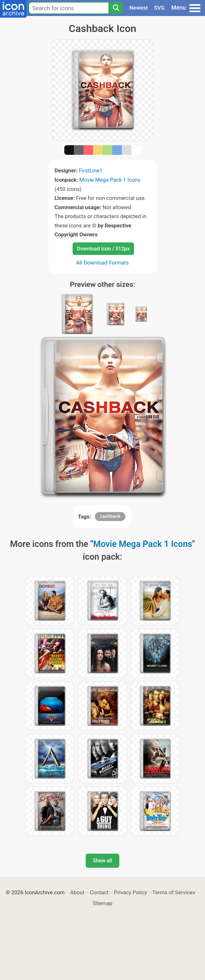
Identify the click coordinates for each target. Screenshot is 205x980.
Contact (99, 892)
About (77, 892)
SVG (159, 8)
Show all (102, 861)
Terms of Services (174, 892)
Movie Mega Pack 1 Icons (110, 180)
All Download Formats (102, 263)
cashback (110, 516)
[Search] (116, 8)
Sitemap (103, 903)
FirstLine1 (91, 170)
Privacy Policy (130, 892)
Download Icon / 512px (103, 249)
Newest (139, 8)
